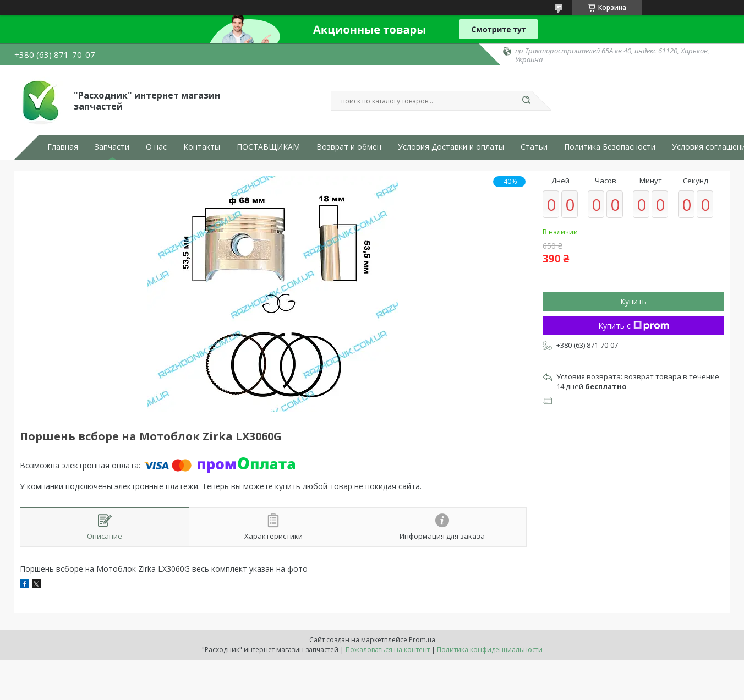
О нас (156, 147)
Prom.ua (422, 640)
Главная (63, 147)
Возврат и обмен (349, 147)
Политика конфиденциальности (490, 650)
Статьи (534, 147)
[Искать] (526, 101)
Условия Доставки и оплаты (451, 147)
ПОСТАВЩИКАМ (268, 147)
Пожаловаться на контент (388, 650)
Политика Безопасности (610, 147)
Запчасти (112, 147)
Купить (633, 301)
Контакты (202, 147)
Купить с (634, 326)
